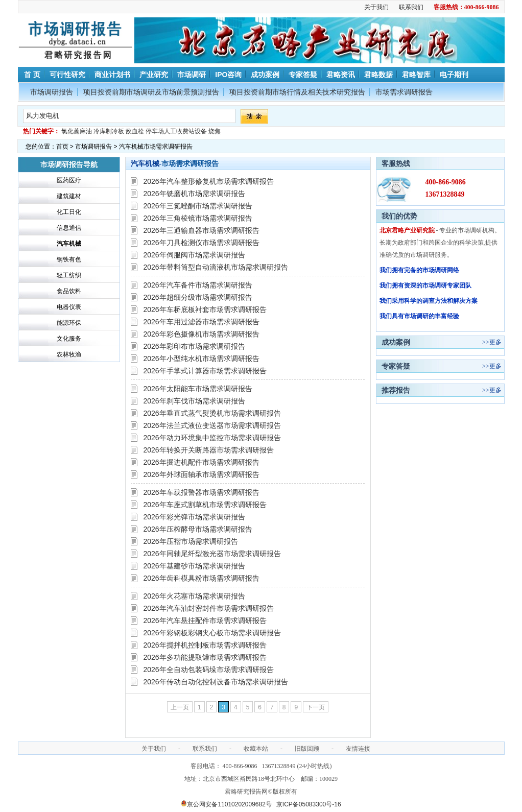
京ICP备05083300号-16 (309, 804)
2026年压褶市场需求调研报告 (191, 541)
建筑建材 (69, 196)
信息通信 (69, 228)
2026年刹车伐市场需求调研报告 (194, 401)
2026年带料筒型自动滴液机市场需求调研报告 (216, 267)
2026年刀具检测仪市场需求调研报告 (201, 243)
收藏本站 (256, 749)
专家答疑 (303, 75)
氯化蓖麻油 (77, 131)
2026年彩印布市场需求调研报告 (194, 346)
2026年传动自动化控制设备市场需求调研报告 (216, 682)
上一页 (180, 707)
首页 (62, 147)
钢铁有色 (69, 259)
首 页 (32, 75)
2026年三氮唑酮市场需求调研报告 (198, 206)
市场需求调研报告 (404, 92)
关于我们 (376, 7)
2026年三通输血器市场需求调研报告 (201, 230)
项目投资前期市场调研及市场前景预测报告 (151, 92)
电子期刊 (454, 75)
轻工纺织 (69, 275)
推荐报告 (396, 390)
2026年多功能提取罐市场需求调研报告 (205, 657)
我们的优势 (399, 216)
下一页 (316, 707)
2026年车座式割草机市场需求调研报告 (205, 505)
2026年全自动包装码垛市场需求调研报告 (209, 670)
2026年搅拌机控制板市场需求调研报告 (205, 645)
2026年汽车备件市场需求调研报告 (198, 285)
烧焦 (215, 131)
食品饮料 (69, 291)
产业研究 (154, 75)
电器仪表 (69, 307)
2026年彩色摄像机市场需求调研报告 (201, 334)
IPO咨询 (228, 75)
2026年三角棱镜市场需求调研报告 (198, 218)
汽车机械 (69, 244)
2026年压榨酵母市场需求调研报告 (198, 529)
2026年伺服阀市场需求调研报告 (194, 255)
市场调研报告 (52, 92)
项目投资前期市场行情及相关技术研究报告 (297, 92)
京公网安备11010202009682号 (226, 804)
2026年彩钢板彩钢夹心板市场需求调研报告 (212, 633)
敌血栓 (135, 131)
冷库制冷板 (109, 131)
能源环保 (69, 323)
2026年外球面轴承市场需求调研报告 (201, 474)
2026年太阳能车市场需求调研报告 (198, 389)
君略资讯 (341, 75)
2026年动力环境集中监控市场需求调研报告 (212, 438)
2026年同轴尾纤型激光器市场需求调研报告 (212, 554)
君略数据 (378, 75)
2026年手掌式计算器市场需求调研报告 (205, 371)
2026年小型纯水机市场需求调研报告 (201, 359)
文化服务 (69, 339)
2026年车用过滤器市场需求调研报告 (201, 322)
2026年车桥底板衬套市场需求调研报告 (205, 309)
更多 (495, 342)
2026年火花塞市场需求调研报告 (194, 596)
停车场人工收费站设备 (176, 131)
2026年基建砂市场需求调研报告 (194, 566)
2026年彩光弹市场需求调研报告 (194, 517)
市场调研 (192, 75)
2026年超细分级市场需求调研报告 (198, 297)
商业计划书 (112, 75)
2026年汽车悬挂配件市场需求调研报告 (205, 620)
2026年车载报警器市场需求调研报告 (201, 492)
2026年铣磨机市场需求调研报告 (194, 194)
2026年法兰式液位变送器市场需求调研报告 (212, 425)
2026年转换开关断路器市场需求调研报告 (209, 450)
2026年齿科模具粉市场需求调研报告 (201, 578)
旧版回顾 (307, 749)
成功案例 (265, 75)
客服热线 (396, 163)
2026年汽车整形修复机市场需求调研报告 (209, 181)
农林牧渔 (69, 354)
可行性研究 (67, 75)
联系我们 (411, 7)
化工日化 (69, 212)
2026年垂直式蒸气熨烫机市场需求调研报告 (212, 413)
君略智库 (416, 75)
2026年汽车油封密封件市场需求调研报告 (209, 608)
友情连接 (358, 749)
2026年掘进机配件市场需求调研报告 (201, 462)
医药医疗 (69, 180)
